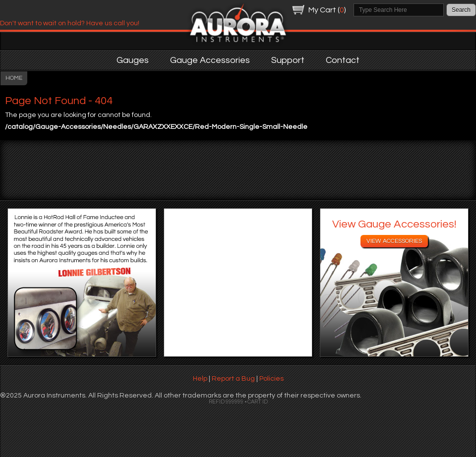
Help (200, 379)
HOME (14, 78)
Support (288, 60)
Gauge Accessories (210, 60)
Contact (343, 60)
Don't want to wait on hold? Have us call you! (70, 23)
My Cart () (327, 10)
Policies (271, 379)
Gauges (133, 60)
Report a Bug (233, 379)
